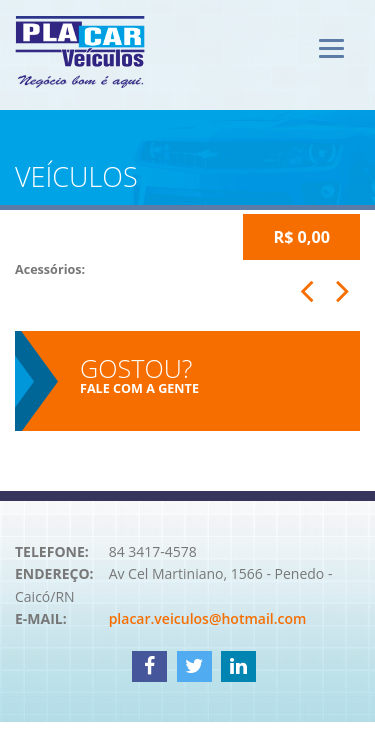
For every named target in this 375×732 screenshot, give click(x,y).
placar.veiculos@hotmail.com (208, 618)
